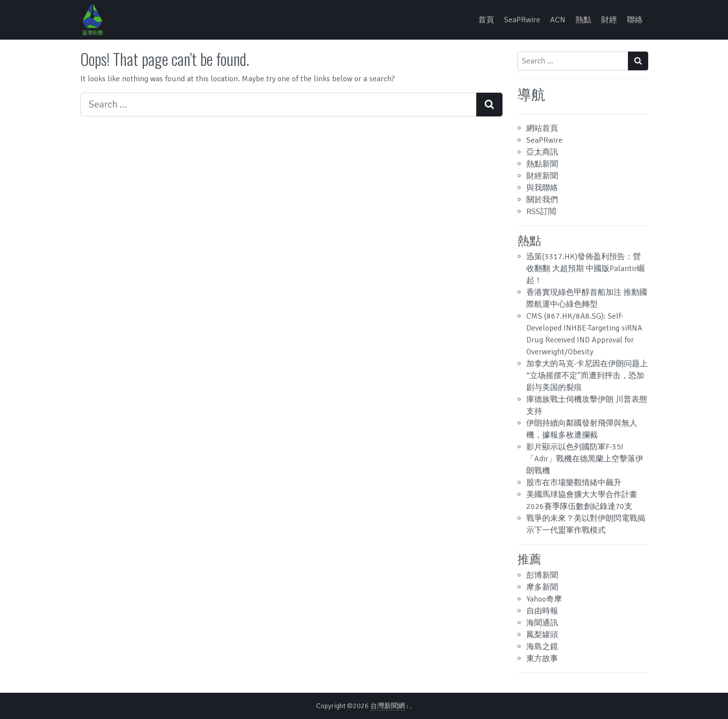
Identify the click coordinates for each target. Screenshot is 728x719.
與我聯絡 (542, 188)
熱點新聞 (542, 164)
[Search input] (279, 105)
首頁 (486, 20)
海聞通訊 (542, 623)
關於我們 (542, 200)
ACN (558, 20)
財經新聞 (542, 176)
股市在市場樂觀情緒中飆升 (574, 483)
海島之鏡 (542, 647)
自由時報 (542, 611)
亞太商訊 (542, 152)
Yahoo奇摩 (544, 599)
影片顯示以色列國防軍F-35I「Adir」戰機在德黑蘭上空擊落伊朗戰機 (585, 459)
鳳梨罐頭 (542, 635)
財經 (609, 20)
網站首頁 (542, 128)
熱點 (583, 20)
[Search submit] (489, 105)
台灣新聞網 (388, 706)
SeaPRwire (522, 20)
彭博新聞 (542, 575)
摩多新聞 (542, 587)
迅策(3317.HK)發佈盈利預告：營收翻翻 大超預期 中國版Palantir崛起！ (586, 269)
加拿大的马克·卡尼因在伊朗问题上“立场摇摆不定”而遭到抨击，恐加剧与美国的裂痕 (587, 376)
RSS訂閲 (541, 212)
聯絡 (635, 20)
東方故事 (542, 659)
